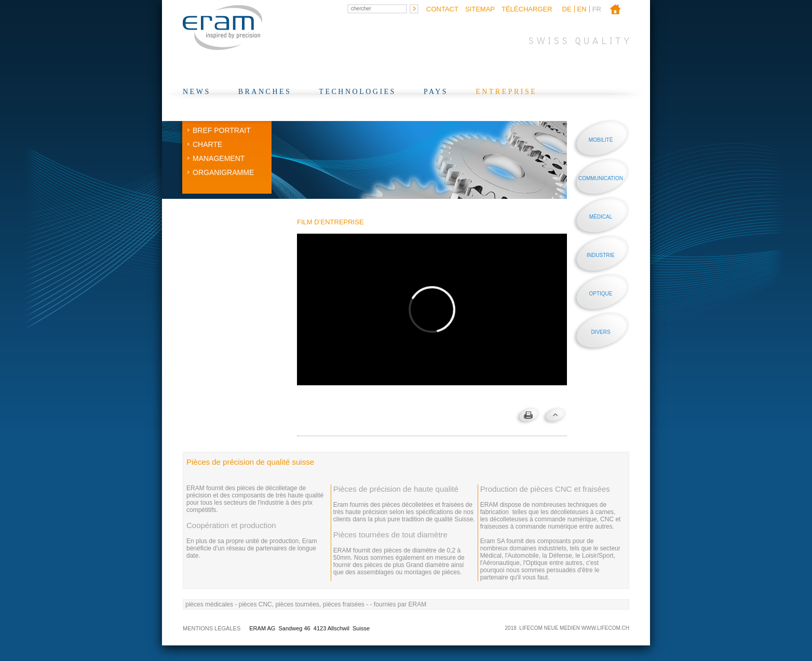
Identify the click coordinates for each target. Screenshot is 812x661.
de (567, 9)
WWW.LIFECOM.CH (605, 628)
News (197, 92)
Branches (265, 92)
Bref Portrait (222, 130)
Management (219, 158)
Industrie (601, 255)
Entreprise (506, 92)
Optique (600, 294)
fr (597, 9)
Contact (442, 9)
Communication (601, 178)
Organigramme (223, 172)
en (582, 9)
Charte (207, 144)
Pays (436, 92)
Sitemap (480, 9)
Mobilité (601, 140)
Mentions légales (212, 628)
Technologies (357, 92)
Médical (601, 217)
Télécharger (527, 9)
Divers (600, 332)
